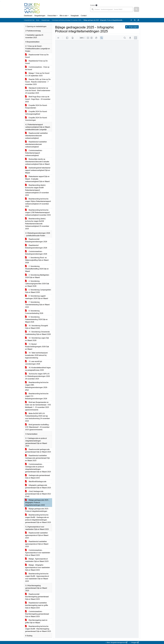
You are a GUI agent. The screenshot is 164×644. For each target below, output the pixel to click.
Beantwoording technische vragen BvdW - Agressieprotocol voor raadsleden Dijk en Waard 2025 (37, 577)
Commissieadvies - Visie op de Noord (37, 68)
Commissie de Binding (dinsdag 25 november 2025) (67, 20)
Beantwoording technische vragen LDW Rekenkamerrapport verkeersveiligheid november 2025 (38, 212)
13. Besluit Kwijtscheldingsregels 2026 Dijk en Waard (37, 347)
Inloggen (135, 642)
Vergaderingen (40, 16)
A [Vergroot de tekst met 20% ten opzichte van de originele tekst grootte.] (135, 20)
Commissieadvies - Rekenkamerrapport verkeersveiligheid (34, 153)
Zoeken (93, 5)
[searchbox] (112, 9)
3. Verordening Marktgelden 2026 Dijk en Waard (37, 276)
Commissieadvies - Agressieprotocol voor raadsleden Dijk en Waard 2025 (38, 553)
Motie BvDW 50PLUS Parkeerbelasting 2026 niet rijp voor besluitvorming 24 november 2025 (37, 417)
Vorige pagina (132, 27)
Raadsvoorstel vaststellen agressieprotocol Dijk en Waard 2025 (37, 535)
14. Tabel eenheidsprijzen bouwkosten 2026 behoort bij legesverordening (36, 355)
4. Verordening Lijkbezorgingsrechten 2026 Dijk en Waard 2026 (37, 284)
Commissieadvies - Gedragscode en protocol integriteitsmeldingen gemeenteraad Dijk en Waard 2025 (38, 468)
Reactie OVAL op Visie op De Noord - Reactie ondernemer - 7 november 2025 (38, 82)
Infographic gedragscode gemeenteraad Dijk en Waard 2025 (38, 486)
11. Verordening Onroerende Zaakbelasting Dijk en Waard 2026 (38, 333)
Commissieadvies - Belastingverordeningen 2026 (36, 253)
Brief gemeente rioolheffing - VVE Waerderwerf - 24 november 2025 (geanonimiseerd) (37, 427)
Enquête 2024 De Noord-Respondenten (36, 107)
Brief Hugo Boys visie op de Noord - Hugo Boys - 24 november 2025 (38, 99)
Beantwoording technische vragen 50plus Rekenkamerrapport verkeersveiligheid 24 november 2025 (38, 203)
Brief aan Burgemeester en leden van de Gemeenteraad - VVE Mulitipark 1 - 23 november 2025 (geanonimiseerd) (38, 406)
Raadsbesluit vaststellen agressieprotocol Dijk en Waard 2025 (37, 544)
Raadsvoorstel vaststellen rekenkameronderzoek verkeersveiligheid (36, 136)
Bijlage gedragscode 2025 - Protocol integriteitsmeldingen (37, 510)
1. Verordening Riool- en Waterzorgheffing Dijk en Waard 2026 (37, 260)
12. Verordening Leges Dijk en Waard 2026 (37, 339)
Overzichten (52, 16)
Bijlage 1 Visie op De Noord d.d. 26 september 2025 (37, 74)
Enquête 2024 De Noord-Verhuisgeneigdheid (36, 113)
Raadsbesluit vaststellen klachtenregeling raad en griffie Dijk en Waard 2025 (37, 605)
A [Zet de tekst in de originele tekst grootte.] (131, 20)
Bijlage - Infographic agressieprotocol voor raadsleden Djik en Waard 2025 (37, 567)
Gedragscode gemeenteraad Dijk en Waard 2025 (37, 477)
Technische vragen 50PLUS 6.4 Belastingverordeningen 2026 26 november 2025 (37, 376)
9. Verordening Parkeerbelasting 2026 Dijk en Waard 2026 (36, 319)
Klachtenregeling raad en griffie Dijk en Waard (36, 621)
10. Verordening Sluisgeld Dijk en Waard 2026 (37, 327)
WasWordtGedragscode (36, 482)
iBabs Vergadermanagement (117, 642)
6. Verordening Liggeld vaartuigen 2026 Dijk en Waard (37, 297)
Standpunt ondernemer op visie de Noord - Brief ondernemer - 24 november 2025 (38, 91)
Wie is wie (63, 16)
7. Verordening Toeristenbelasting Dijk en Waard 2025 (37, 305)
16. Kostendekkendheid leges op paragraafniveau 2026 (38, 369)
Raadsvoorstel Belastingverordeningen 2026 (36, 240)
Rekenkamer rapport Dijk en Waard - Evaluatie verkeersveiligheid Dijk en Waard (37, 179)
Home (38, 20)
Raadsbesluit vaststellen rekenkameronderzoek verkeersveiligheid (36, 144)
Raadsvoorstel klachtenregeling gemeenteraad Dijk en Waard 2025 (37, 597)
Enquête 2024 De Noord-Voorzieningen (36, 119)
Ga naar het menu (1, 1)
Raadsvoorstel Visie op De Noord (37, 56)
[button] (136, 9)
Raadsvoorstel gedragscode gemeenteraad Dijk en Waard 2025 (38, 451)
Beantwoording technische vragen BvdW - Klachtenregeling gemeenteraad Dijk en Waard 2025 (38, 629)
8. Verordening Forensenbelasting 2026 (34, 312)
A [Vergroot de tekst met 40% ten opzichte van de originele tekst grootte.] (138, 20)
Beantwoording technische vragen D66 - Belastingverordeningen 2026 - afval (37, 386)
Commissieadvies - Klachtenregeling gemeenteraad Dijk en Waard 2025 (37, 614)
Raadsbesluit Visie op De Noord (36, 62)
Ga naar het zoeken (0, 1)
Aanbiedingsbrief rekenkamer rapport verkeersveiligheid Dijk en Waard (38, 170)
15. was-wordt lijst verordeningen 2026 (34, 363)
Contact (84, 16)
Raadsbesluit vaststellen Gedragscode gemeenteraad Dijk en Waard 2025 (37, 458)
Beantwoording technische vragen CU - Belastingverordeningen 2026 (37, 396)
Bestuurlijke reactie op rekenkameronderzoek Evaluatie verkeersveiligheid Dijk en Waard (37, 162)
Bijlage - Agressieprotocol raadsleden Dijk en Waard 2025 (37, 560)
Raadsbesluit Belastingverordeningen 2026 (36, 247)
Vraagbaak (75, 16)
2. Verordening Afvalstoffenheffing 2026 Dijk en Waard (37, 269)
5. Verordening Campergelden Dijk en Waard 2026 (38, 291)
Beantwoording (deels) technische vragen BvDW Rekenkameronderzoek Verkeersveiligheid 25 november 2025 (37, 224)
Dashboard (28, 16)
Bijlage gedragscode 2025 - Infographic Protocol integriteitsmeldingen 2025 (37, 503)
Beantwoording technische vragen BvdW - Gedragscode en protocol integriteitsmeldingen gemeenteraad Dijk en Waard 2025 (38, 519)
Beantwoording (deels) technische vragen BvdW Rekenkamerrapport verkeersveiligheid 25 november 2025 (37, 190)
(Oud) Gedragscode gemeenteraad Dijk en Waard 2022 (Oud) (38, 494)
